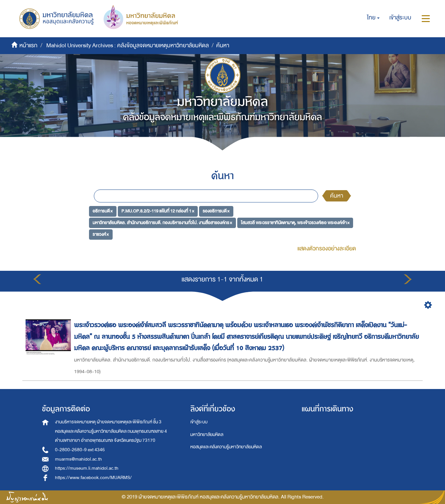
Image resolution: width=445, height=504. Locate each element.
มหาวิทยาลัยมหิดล (207, 435)
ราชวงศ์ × (101, 234)
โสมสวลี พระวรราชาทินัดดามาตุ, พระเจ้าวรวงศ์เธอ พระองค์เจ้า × (295, 223)
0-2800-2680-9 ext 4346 (80, 450)
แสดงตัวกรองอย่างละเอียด (327, 249)
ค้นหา (337, 196)
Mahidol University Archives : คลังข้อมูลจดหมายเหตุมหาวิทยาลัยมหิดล (128, 46)
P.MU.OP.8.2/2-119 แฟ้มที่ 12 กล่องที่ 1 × (158, 211)
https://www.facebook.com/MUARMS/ (93, 478)
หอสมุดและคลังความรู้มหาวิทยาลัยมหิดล (226, 447)
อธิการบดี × (103, 211)
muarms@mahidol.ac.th (78, 459)
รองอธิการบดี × (216, 211)
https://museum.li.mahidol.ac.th (87, 468)
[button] (373, 18)
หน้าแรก (28, 46)
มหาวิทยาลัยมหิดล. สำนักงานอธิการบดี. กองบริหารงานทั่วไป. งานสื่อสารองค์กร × (162, 223)
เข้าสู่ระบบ (199, 422)
